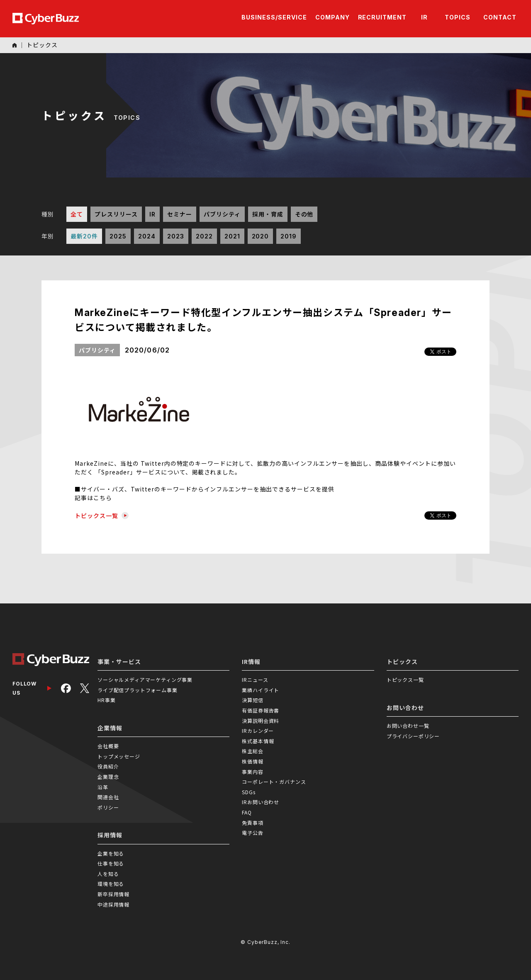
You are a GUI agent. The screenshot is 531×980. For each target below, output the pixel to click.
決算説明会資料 (261, 721)
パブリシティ (222, 214)
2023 (176, 236)
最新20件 (84, 236)
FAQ (247, 812)
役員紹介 (108, 766)
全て (77, 214)
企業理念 (108, 777)
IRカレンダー (258, 731)
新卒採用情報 (113, 894)
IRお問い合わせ (261, 802)
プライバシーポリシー (413, 736)
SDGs (248, 792)
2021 (232, 236)
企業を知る (111, 853)
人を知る (108, 874)
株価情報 (252, 761)
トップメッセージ (119, 756)
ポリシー (108, 807)
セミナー (180, 214)
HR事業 (106, 700)
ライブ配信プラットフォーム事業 (138, 690)
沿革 (103, 787)
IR (152, 214)
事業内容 (252, 772)
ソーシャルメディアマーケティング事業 (145, 680)
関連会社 (108, 797)
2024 (147, 236)
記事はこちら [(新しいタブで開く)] (93, 498)
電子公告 (252, 833)
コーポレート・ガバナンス (274, 782)
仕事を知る (111, 863)
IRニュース (255, 680)
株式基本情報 (258, 741)
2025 (118, 236)
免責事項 (252, 823)
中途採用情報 (113, 904)
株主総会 (252, 751)
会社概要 (108, 746)
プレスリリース (116, 214)
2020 (261, 236)
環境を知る (111, 884)
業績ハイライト (261, 690)
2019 (289, 236)
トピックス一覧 (102, 516)
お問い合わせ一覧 (408, 726)
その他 (304, 214)
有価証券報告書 (261, 710)
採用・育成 (268, 214)
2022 (204, 236)
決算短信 (252, 700)
